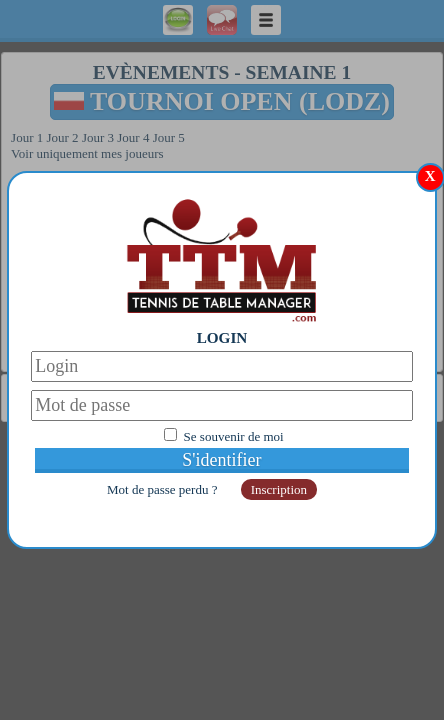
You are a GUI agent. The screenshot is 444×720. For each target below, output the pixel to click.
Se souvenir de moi (234, 436)
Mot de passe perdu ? (164, 489)
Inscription (279, 489)
